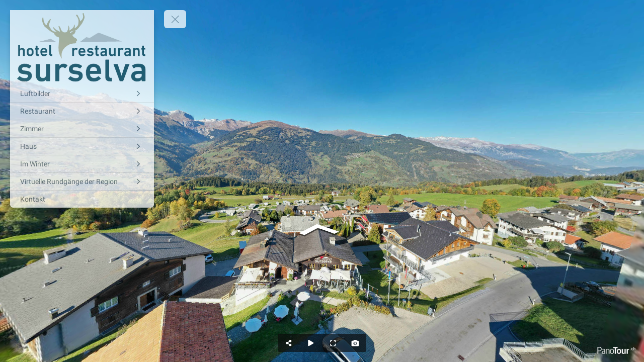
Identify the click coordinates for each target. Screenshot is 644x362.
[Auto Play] (311, 343)
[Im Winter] (82, 164)
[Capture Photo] (355, 343)
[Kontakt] (82, 199)
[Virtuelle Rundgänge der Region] (82, 182)
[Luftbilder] (82, 94)
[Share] (289, 343)
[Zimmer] (82, 129)
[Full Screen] (333, 343)
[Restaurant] (82, 111)
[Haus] (82, 146)
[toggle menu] (175, 19)
